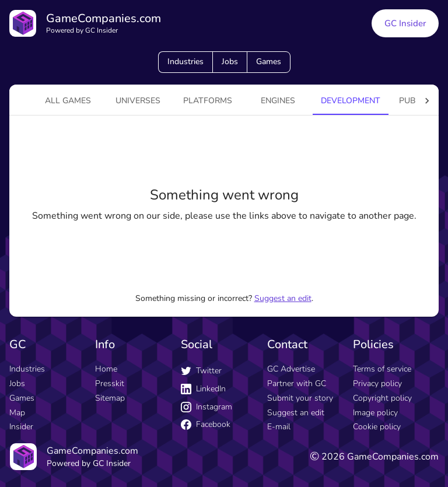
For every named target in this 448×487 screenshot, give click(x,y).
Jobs (230, 62)
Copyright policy (382, 398)
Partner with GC (297, 383)
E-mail (279, 427)
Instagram (206, 407)
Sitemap (110, 398)
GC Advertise (291, 369)
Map (17, 413)
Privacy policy (377, 383)
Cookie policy (377, 427)
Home (106, 369)
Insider (21, 427)
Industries (185, 62)
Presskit (110, 383)
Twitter (201, 371)
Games (269, 62)
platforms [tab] (208, 101)
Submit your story (300, 398)
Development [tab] (351, 101)
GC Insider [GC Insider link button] (405, 23)
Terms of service (382, 369)
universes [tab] (138, 101)
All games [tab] (68, 101)
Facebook (206, 424)
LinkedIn (203, 389)
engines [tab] (278, 101)
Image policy (375, 413)
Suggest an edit (283, 298)
